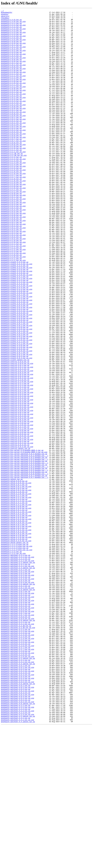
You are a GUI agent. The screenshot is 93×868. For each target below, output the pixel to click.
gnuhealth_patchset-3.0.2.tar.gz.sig (17, 714)
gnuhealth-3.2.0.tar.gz (11, 174)
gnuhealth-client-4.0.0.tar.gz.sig (17, 393)
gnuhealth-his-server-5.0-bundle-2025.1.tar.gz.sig (24, 541)
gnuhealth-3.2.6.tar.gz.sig (13, 206)
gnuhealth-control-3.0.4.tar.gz (15, 449)
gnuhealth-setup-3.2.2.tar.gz (14, 597)
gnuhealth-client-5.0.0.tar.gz (15, 417)
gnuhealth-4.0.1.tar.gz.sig (13, 267)
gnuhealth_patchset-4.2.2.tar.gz (16, 849)
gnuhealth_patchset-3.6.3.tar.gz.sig (17, 808)
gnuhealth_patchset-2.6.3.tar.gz (16, 690)
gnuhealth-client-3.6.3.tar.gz (15, 360)
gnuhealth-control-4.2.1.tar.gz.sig (17, 512)
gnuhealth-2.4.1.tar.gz (11, 100)
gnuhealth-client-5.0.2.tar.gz (15, 426)
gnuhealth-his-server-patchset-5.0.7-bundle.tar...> (25, 571)
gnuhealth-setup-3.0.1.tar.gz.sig (16, 582)
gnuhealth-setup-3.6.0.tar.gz (14, 606)
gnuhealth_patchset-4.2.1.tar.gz (16, 845)
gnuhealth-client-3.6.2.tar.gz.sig (17, 358)
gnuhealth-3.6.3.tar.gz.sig (13, 245)
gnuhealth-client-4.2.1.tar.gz (15, 408)
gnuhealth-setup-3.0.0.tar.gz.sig (16, 578)
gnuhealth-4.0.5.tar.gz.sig (13, 284)
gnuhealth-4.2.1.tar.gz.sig (13, 293)
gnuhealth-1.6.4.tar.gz (11, 65)
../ (2, 11)
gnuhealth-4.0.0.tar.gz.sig (13, 263)
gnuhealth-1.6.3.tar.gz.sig (13, 63)
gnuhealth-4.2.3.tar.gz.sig (13, 302)
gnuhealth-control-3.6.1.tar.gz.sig (17, 469)
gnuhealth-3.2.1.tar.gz (11, 178)
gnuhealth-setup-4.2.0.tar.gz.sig (16, 643)
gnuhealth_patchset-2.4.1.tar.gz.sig (17, 677)
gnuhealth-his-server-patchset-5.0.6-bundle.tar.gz (24, 565)
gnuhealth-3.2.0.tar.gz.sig (13, 176)
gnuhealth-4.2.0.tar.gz (11, 287)
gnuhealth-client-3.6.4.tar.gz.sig (17, 367)
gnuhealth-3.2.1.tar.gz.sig (13, 180)
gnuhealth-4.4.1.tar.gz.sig (13, 310)
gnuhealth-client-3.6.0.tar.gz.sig (17, 350)
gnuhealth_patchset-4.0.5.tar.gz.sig (17, 840)
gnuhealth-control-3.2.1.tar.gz (15, 458)
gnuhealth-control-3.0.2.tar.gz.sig (17, 443)
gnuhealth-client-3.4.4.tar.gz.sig (17, 345)
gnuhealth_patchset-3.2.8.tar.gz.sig (17, 782)
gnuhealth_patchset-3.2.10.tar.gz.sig (18, 751)
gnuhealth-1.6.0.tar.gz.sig (13, 50)
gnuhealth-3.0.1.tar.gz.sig (13, 141)
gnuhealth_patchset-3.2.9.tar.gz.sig (17, 786)
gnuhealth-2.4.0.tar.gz (11, 96)
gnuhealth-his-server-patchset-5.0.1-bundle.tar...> (25, 545)
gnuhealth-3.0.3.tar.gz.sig (13, 150)
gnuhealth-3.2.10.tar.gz (12, 182)
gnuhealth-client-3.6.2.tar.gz (15, 356)
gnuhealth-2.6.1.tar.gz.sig (13, 111)
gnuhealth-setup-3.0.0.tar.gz (14, 575)
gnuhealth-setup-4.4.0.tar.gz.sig (16, 647)
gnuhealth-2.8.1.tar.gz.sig (13, 132)
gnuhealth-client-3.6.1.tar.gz (15, 352)
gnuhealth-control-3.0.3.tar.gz (15, 445)
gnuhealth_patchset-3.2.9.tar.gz (16, 784)
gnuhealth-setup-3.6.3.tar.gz (14, 619)
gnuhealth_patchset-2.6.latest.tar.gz (18, 699)
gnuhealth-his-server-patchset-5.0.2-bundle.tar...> (25, 549)
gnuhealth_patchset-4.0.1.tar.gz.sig (17, 823)
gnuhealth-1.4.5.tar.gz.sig (13, 46)
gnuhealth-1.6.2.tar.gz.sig (13, 59)
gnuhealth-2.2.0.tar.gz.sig (13, 85)
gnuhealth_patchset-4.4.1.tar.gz (16, 860)
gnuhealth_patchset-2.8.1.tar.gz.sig (17, 703)
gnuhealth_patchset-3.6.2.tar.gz (16, 801)
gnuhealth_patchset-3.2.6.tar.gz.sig (17, 773)
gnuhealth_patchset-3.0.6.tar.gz (16, 730)
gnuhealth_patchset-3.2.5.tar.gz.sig (17, 769)
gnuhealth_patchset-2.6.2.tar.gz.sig (17, 688)
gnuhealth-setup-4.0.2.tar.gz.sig (16, 634)
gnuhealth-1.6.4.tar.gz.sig (13, 67)
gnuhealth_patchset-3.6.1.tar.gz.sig (17, 799)
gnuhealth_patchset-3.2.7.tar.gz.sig (17, 777)
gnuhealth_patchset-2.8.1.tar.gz (16, 701)
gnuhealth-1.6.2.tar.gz (11, 56)
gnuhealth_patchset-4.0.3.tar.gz (16, 829)
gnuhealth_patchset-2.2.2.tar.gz (16, 669)
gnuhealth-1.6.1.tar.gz (11, 52)
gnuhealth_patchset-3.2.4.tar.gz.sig (17, 764)
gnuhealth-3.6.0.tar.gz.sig (13, 232)
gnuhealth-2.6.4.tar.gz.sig (13, 124)
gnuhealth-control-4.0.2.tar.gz (15, 497)
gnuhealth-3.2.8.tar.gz (11, 213)
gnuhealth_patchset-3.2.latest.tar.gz (18, 788)
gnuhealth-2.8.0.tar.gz (11, 126)
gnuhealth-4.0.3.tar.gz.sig (13, 276)
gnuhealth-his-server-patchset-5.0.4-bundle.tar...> (25, 558)
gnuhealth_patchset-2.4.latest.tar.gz (18, 680)
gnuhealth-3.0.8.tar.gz (11, 169)
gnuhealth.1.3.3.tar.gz (11, 660)
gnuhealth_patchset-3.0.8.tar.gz (16, 738)
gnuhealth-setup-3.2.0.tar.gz (14, 588)
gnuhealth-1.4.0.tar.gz (11, 22)
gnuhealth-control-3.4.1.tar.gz (15, 462)
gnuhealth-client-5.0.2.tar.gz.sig (17, 428)
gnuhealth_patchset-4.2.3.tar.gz (16, 853)
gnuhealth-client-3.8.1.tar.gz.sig (17, 389)
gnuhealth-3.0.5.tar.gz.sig (13, 158)
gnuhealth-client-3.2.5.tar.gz (15, 317)
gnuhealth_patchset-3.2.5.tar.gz (16, 766)
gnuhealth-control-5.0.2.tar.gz (15, 528)
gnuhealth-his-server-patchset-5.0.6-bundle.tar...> (25, 567)
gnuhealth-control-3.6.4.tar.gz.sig (17, 482)
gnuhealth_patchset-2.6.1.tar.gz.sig (17, 684)
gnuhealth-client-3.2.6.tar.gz (15, 321)
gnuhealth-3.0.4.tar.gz (11, 152)
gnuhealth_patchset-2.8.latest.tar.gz (18, 706)
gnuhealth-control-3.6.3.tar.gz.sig (17, 478)
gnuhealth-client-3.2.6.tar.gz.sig (17, 324)
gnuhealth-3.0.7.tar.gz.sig (13, 167)
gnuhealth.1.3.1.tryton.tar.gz (15, 651)
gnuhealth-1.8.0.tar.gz (11, 69)
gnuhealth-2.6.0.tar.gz (11, 104)
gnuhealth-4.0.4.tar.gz (11, 278)
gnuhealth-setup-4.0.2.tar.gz (14, 632)
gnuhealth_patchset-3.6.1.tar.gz (16, 797)
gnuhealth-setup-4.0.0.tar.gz (14, 623)
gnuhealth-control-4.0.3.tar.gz (15, 502)
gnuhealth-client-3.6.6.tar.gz (15, 373)
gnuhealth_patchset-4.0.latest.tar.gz (18, 842)
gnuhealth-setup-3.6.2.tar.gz (14, 614)
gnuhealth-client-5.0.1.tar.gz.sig (17, 423)
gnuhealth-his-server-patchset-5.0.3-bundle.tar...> (25, 554)
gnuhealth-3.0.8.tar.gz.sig (13, 172)
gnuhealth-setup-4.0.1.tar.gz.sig (16, 630)
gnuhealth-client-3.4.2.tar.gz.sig (17, 337)
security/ (5, 17)
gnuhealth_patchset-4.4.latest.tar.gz (18, 864)
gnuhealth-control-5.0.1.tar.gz (15, 523)
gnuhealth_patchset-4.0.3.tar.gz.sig (17, 832)
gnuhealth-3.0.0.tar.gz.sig (13, 137)
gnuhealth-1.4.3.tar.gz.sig (13, 37)
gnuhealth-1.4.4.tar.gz (11, 39)
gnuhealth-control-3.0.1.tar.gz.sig (17, 439)
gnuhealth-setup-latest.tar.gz (15, 649)
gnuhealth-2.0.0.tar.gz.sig (13, 80)
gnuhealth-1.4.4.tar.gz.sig (13, 41)
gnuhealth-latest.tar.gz (12, 573)
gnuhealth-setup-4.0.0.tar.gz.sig (16, 625)
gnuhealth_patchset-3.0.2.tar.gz (16, 712)
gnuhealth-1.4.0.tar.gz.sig (13, 24)
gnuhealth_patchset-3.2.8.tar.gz (16, 779)
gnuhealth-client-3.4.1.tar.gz (15, 330)
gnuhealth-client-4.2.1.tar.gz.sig (17, 410)
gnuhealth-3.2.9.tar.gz (11, 217)
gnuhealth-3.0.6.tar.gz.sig (13, 163)
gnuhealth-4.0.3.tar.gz (11, 274)
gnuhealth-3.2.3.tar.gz (11, 191)
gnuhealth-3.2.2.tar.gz (11, 187)
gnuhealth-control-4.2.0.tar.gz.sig (17, 508)
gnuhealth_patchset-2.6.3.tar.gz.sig (17, 693)
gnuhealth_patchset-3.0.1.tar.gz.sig (17, 710)
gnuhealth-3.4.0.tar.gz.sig (13, 224)
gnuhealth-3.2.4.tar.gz (11, 195)
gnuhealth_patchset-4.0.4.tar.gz (16, 834)
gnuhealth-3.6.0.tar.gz (11, 230)
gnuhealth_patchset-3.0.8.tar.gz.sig (17, 740)
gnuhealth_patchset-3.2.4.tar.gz (16, 762)
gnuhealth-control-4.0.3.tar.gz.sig (17, 504)
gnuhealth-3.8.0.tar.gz (11, 256)
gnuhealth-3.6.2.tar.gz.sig (13, 241)
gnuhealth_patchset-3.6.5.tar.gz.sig (17, 816)
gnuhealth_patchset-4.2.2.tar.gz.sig (17, 851)
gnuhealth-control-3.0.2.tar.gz (15, 441)
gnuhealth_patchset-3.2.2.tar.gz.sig (17, 756)
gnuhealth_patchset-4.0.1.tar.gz (16, 821)
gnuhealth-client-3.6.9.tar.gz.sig (17, 380)
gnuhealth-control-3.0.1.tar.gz (15, 436)
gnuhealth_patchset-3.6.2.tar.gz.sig (17, 803)
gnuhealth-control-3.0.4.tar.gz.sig (17, 452)
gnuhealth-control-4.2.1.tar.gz (15, 510)
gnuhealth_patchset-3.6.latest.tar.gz (18, 819)
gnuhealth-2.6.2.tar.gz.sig (13, 115)
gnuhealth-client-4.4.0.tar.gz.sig (17, 415)
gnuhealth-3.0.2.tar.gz (11, 143)
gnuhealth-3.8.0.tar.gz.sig (13, 258)
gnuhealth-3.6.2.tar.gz (11, 239)
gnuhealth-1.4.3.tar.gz (11, 35)
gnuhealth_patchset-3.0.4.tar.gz (16, 721)
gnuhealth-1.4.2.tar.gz (11, 30)
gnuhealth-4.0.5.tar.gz (11, 282)
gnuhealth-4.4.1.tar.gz (11, 308)
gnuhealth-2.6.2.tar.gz (11, 113)
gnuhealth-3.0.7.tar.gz (11, 165)
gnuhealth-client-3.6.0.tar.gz (15, 347)
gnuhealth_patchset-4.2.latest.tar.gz (18, 858)
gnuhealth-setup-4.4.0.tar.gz (14, 645)
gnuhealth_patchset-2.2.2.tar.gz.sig (17, 671)
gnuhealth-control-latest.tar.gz (16, 536)
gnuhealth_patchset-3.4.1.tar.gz (16, 790)
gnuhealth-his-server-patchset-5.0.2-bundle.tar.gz (24, 547)
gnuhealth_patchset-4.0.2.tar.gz (16, 825)
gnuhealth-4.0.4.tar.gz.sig (13, 280)
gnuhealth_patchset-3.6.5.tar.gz (16, 814)
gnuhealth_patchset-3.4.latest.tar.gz (18, 795)
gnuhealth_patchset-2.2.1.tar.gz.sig (17, 667)
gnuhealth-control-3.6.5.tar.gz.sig (17, 486)
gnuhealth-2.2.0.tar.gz (11, 83)
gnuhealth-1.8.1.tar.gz (11, 74)
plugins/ (5, 15)
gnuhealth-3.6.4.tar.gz (11, 248)
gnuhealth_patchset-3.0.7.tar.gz (16, 734)
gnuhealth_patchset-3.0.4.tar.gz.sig (17, 723)
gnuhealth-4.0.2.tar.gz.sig (13, 271)
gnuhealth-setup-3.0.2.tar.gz (14, 584)
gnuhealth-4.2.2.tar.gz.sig (13, 297)
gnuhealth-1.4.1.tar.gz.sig (13, 28)
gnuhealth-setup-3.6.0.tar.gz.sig (16, 608)
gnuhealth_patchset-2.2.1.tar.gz (16, 664)
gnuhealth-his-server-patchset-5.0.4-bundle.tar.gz (24, 556)
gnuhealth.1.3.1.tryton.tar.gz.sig (17, 654)
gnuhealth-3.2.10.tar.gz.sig (14, 185)
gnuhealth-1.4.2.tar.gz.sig (13, 33)
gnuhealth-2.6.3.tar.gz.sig (13, 119)
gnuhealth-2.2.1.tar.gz (11, 87)
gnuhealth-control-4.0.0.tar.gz (15, 489)
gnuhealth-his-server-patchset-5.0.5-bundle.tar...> (25, 562)
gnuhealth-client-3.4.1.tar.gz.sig (17, 332)
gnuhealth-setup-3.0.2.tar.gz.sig (16, 586)
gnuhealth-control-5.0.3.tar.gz (15, 532)
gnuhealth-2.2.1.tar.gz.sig (13, 89)
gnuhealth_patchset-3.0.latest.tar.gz (18, 743)
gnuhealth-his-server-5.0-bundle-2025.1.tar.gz (22, 538)
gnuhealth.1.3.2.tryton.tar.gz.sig (17, 658)
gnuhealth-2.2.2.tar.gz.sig (13, 93)
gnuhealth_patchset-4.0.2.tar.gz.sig (17, 827)
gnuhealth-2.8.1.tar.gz (11, 130)
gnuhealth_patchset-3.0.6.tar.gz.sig (17, 732)
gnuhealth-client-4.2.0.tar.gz (15, 404)
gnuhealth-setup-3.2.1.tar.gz (14, 593)
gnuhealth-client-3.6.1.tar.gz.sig (17, 354)
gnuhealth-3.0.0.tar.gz (11, 135)
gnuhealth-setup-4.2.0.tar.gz (14, 641)
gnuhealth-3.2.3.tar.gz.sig (13, 193)
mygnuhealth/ (7, 13)
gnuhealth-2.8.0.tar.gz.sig (13, 128)
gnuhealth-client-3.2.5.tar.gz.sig (17, 319)
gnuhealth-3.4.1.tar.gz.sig (13, 228)
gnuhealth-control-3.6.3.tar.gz (15, 475)
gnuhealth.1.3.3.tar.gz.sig (13, 662)
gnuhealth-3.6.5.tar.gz (11, 252)
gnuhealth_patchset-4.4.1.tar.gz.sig (17, 862)
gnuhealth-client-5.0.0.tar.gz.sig (17, 419)
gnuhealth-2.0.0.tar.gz (11, 78)
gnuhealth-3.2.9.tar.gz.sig (13, 219)
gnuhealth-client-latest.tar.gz (15, 430)
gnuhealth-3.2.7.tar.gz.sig (13, 211)
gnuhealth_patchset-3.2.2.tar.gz (16, 753)
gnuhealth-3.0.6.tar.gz (11, 161)
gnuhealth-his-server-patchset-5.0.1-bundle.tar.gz (24, 543)
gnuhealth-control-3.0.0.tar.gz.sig (17, 434)
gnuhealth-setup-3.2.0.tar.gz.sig (16, 591)
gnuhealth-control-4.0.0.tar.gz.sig (17, 491)
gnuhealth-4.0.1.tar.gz (11, 265)
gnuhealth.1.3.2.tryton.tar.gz (15, 656)
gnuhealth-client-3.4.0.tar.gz (15, 326)
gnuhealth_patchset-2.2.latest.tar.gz (18, 673)
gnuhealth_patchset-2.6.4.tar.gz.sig (17, 697)
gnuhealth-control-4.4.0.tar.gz (15, 515)
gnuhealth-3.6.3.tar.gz (11, 243)
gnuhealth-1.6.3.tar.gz (11, 61)
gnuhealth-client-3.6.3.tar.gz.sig (17, 363)
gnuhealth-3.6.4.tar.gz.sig (13, 250)
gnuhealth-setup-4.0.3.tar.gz (14, 636)
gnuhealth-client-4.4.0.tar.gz (15, 413)
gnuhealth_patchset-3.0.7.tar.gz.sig (17, 736)
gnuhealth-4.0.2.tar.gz (11, 269)
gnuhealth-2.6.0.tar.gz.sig (13, 106)
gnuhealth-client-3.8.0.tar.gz (15, 382)
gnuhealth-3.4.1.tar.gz (11, 226)
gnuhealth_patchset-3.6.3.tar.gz (16, 806)
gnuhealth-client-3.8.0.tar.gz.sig (17, 384)
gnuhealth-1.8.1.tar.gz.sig (13, 76)
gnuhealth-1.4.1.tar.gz (11, 26)
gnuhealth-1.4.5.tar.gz (11, 43)
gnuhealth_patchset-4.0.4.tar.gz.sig (17, 836)
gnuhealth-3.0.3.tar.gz (11, 148)
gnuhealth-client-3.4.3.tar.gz (15, 339)
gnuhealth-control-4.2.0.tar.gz (15, 506)
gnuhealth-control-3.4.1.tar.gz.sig (17, 465)
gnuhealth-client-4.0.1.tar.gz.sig (17, 397)
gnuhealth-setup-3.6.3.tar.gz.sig (16, 621)
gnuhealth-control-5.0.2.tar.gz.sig (17, 530)
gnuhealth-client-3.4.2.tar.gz (15, 334)
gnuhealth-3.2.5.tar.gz (11, 200)
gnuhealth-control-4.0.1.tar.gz (15, 493)
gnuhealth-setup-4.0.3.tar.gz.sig (16, 638)
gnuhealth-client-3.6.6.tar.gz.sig (17, 376)
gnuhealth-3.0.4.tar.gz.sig (13, 154)
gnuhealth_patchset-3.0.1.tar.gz (16, 708)
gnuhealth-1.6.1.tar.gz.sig (13, 54)
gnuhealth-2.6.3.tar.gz (11, 117)
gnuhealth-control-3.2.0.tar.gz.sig (17, 456)
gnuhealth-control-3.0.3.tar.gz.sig (17, 447)
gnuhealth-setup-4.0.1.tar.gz (14, 627)
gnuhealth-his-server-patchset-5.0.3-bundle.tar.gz (24, 551)
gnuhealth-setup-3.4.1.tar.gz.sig (16, 604)
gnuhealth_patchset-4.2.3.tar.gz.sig (17, 855)
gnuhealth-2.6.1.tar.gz (11, 109)
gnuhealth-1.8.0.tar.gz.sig (13, 72)
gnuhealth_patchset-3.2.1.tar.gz (16, 745)
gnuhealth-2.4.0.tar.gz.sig (13, 98)
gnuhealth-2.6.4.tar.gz (11, 122)
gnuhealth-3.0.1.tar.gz (11, 139)
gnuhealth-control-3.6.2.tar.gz (15, 471)
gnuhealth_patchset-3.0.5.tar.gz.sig (17, 727)
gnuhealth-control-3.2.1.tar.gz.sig (17, 460)
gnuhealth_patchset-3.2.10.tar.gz (16, 749)
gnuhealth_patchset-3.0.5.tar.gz (16, 725)
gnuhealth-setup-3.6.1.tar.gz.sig (16, 612)
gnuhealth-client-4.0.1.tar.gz (15, 395)
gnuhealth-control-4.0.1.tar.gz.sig (17, 495)
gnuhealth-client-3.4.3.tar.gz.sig (17, 341)
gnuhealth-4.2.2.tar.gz (11, 295)
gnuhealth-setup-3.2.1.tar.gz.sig (16, 595)
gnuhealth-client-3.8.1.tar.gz (15, 386)
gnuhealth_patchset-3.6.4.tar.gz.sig (17, 812)
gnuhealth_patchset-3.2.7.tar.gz (16, 775)
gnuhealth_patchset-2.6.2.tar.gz (16, 686)
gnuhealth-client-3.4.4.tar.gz (15, 343)
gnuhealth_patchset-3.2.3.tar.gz (16, 758)
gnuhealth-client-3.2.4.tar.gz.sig (17, 315)
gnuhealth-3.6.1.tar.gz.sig (13, 237)
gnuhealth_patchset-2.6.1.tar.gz (16, 682)
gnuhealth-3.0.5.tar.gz (11, 156)
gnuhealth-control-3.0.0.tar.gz (15, 432)
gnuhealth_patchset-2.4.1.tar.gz (16, 675)
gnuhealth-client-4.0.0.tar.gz (15, 391)
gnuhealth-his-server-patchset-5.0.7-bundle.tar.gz (24, 569)
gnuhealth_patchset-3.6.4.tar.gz (16, 810)
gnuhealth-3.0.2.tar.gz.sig (13, 145)
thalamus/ (5, 20)
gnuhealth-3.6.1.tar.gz (11, 234)
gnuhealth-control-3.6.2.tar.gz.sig (17, 473)
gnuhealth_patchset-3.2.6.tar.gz (16, 771)
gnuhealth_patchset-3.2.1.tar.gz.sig (17, 747)
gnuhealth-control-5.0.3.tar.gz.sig (17, 534)
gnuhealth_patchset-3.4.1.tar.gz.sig (17, 792)
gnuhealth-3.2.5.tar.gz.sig (13, 202)
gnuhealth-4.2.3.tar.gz (11, 300)
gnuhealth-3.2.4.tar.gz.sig (13, 198)
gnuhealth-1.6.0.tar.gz (11, 48)
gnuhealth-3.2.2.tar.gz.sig (13, 189)
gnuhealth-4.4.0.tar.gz (11, 304)
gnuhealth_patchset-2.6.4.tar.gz (16, 695)
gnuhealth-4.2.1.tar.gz (11, 291)
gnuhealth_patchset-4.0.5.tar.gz (16, 838)
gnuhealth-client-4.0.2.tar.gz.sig (17, 402)
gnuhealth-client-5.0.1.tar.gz (15, 421)
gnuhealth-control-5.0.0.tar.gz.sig (17, 521)
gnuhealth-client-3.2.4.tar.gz (15, 313)
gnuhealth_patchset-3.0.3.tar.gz (16, 716)
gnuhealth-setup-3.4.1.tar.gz (14, 601)
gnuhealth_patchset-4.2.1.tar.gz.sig (17, 847)
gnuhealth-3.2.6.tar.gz (11, 204)
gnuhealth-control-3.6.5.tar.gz (15, 484)
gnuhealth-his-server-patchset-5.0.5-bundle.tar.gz (24, 560)
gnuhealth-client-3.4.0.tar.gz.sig (17, 328)
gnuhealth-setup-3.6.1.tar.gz (14, 610)
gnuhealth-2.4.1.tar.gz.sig (13, 102)
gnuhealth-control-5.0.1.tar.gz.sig (17, 525)
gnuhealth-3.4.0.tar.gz (11, 221)
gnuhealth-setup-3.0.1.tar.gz (14, 580)
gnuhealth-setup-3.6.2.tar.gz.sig (16, 617)
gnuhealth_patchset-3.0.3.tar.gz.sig (17, 719)
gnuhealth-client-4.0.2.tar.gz (15, 400)
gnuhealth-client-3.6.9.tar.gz (15, 378)
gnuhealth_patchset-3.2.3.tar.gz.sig (17, 760)
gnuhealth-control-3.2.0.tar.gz (15, 454)
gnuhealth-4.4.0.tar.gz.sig (13, 306)
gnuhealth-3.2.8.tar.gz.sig (13, 215)
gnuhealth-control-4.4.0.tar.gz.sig (17, 517)
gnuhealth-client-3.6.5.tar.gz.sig (17, 371)
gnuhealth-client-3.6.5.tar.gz (15, 369)
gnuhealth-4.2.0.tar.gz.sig (13, 289)
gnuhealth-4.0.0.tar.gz (11, 261)
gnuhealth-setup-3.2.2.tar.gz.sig (16, 599)
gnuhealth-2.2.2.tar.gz (11, 91)
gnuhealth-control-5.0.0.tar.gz (15, 519)
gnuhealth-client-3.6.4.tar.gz (15, 365)
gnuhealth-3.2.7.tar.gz (11, 208)
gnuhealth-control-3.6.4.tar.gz (15, 480)
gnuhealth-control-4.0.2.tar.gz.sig (17, 499)
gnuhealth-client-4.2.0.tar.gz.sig (17, 406)
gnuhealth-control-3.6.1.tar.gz (15, 467)
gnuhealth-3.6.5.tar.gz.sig (13, 254)
